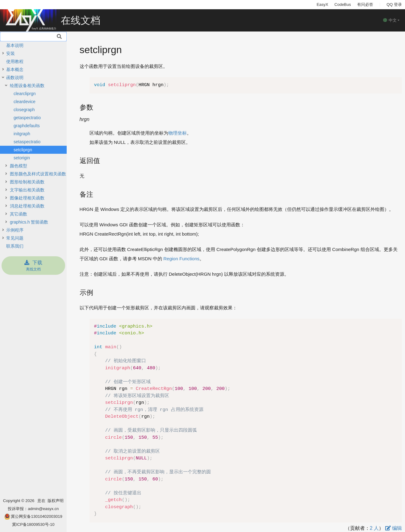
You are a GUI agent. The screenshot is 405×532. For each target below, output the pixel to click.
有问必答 (365, 4)
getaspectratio (27, 118)
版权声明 (56, 501)
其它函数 (19, 214)
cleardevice (25, 102)
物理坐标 (177, 133)
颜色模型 (19, 166)
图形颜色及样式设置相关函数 (38, 174)
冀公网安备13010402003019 (36, 516)
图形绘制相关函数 (27, 182)
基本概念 (15, 69)
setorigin (22, 158)
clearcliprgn (25, 94)
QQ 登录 (394, 4)
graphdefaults (27, 126)
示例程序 (15, 230)
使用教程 (15, 61)
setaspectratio (27, 142)
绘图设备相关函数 (27, 86)
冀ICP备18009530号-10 (33, 524)
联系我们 (15, 246)
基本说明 (15, 45)
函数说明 (15, 77)
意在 (42, 501)
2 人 (374, 528)
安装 (10, 53)
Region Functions (181, 259)
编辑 (394, 528)
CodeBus (342, 4)
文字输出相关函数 (27, 190)
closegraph (24, 110)
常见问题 (15, 238)
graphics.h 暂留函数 (29, 222)
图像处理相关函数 (27, 198)
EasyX (323, 4)
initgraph (22, 134)
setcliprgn (23, 150)
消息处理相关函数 (27, 206)
